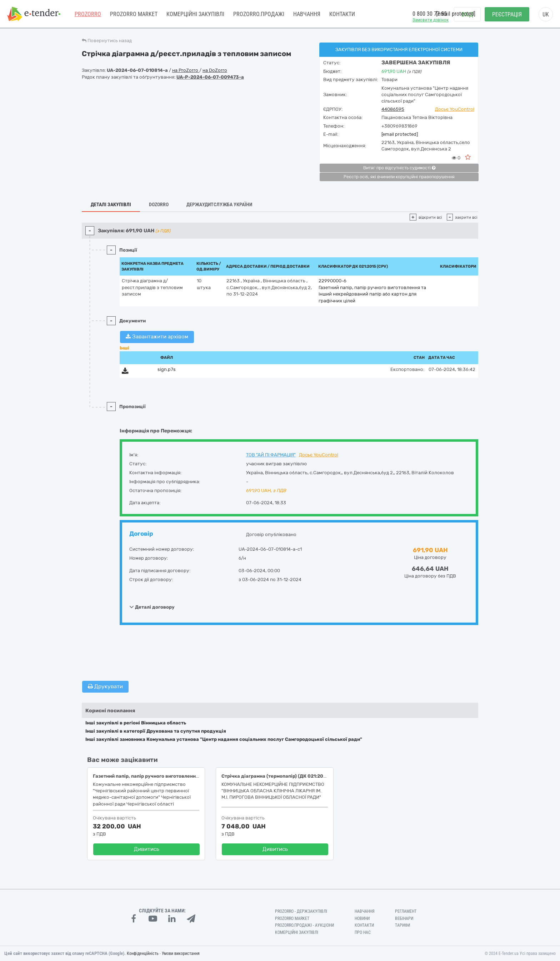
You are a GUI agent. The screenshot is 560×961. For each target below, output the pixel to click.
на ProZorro (186, 70)
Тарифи (402, 925)
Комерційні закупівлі (195, 14)
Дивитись (147, 849)
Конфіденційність (143, 953)
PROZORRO (88, 14)
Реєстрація (507, 14)
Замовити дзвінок (431, 20)
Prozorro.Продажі (259, 14)
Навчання (307, 14)
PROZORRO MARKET (134, 14)
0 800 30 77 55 (430, 14)
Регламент (406, 911)
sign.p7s (167, 369)
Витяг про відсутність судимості (399, 168)
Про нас (363, 932)
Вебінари (404, 918)
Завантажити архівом (157, 337)
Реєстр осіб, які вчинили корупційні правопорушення (399, 177)
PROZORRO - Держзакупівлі (301, 911)
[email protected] (400, 134)
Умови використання (181, 953)
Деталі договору (152, 607)
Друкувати (105, 687)
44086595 (393, 109)
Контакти (342, 14)
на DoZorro (215, 70)
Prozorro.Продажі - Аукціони (304, 925)
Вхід (467, 14)
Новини (362, 918)
